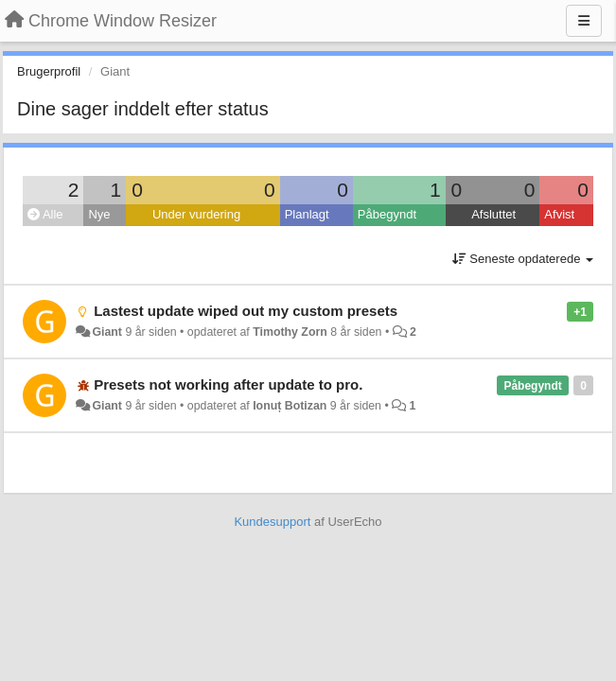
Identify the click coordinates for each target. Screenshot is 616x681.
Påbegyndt (387, 214)
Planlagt (307, 214)
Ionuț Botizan (290, 406)
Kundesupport (272, 522)
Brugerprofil (49, 71)
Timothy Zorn (290, 332)
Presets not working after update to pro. (228, 384)
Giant (107, 332)
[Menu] (584, 21)
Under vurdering (196, 214)
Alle (45, 214)
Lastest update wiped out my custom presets (246, 311)
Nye (99, 214)
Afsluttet (493, 214)
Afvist (559, 214)
